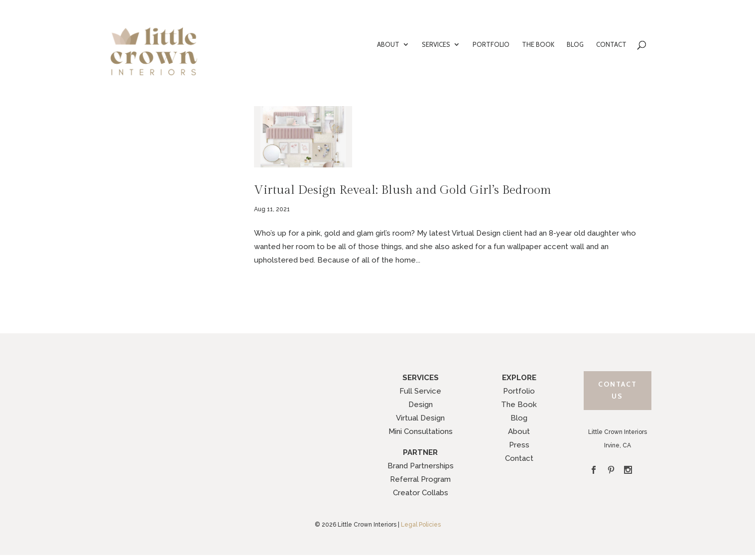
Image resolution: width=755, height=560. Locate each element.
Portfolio (519, 391)
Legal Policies (421, 525)
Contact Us (618, 390)
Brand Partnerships (421, 466)
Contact (519, 458)
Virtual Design (420, 418)
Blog (519, 418)
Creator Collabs (421, 493)
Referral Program (420, 479)
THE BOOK (538, 45)
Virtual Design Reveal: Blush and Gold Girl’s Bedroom (403, 190)
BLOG (575, 45)
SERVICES (436, 45)
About (519, 431)
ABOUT (388, 45)
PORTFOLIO (491, 45)
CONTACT (611, 45)
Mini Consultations (421, 431)
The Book (519, 405)
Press (519, 445)
